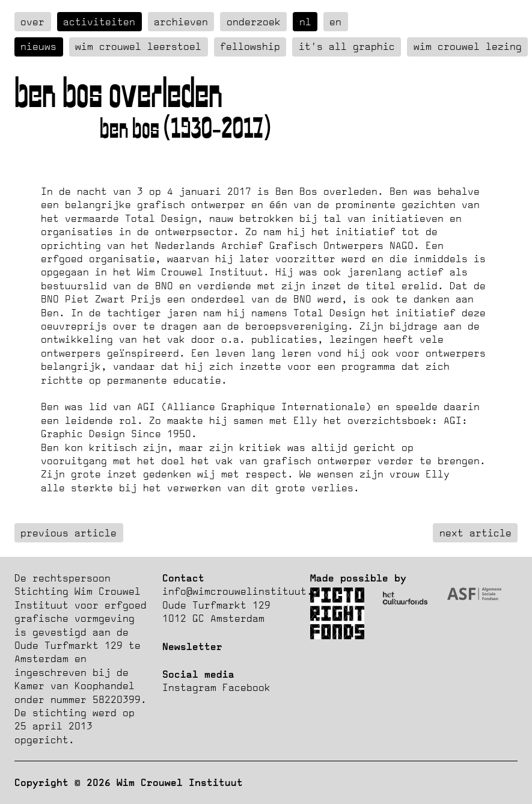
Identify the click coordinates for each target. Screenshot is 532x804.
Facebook (246, 687)
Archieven (181, 22)
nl (305, 22)
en (335, 22)
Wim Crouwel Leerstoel (138, 46)
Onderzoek (254, 22)
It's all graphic (347, 46)
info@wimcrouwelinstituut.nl (243, 591)
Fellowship (250, 46)
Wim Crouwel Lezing (468, 46)
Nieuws (38, 46)
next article (475, 533)
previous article (69, 533)
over (32, 22)
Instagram (189, 687)
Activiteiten (99, 22)
